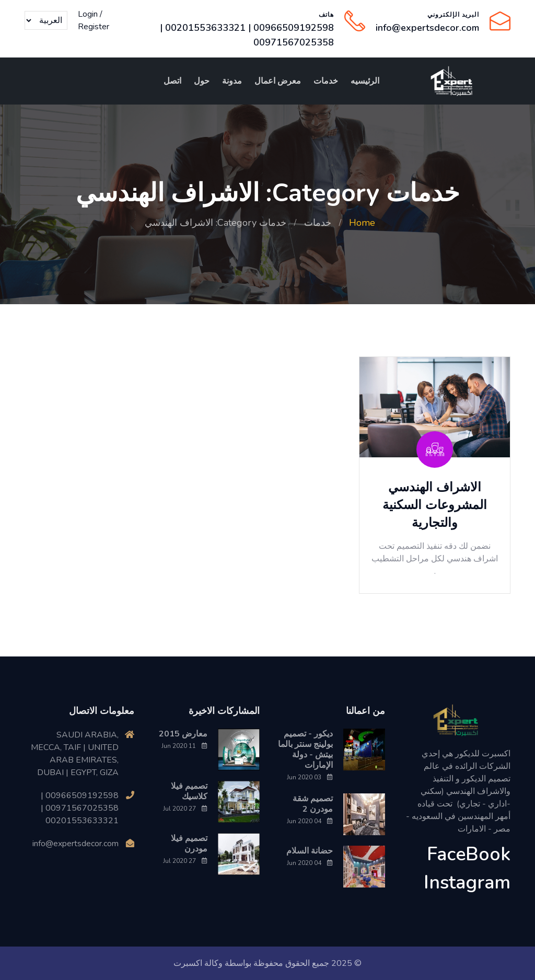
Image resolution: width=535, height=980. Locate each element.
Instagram (467, 883)
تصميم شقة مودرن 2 (313, 804)
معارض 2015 (183, 734)
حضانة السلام (310, 851)
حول (202, 81)
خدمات (326, 81)
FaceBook (469, 854)
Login (88, 14)
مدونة (232, 81)
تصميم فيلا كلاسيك (189, 791)
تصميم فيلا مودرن (189, 844)
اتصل (172, 81)
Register (94, 27)
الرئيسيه (365, 81)
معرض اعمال (278, 81)
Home (362, 223)
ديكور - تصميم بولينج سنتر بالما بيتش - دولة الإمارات (305, 750)
